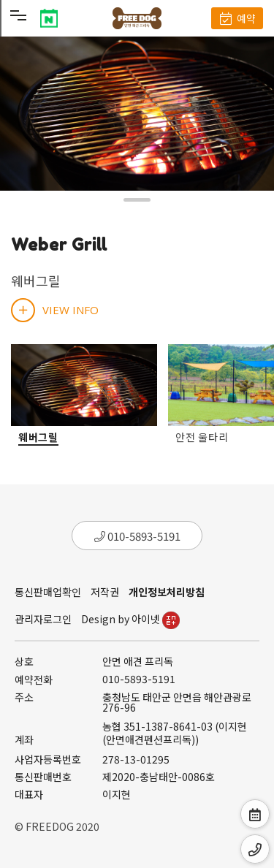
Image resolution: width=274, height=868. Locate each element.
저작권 (105, 592)
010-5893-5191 (137, 536)
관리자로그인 (43, 619)
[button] (137, 200)
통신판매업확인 (48, 592)
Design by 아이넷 (130, 619)
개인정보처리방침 (167, 592)
